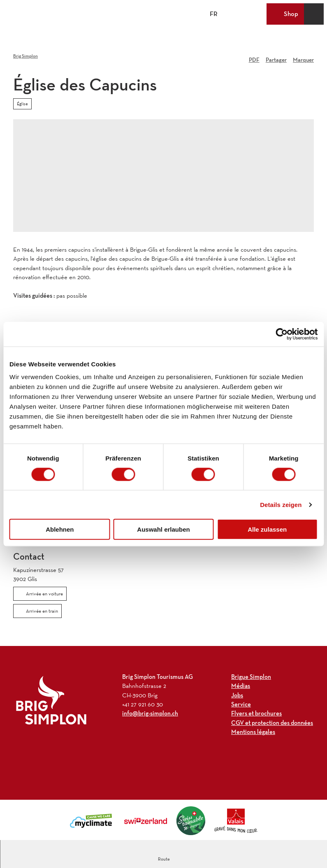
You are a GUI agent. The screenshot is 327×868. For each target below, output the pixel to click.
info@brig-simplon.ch (150, 714)
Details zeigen (281, 504)
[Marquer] (303, 57)
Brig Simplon (26, 56)
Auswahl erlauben (163, 529)
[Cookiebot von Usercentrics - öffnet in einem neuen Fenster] (282, 334)
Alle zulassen (267, 529)
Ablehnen (60, 529)
